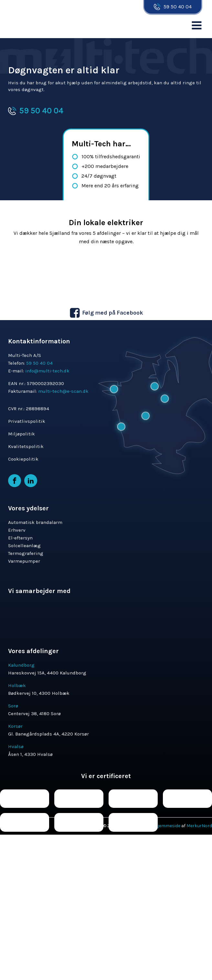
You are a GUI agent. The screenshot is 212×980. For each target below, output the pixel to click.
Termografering (26, 553)
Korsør (15, 726)
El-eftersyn (20, 538)
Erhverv (17, 530)
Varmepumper (24, 561)
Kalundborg (21, 665)
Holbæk (17, 685)
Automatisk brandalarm (35, 522)
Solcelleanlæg (24, 546)
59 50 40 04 (178, 7)
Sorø (13, 706)
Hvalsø (16, 746)
